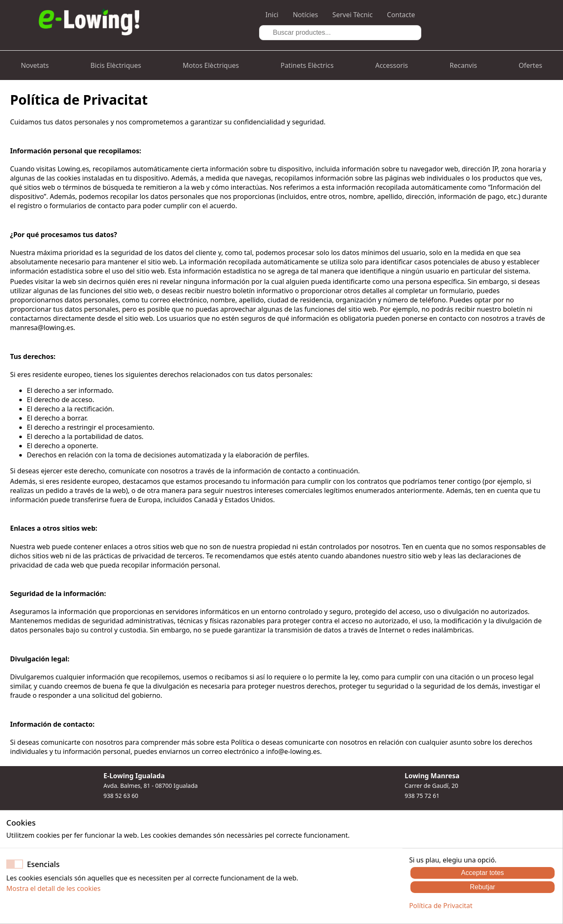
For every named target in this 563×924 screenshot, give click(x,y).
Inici (272, 15)
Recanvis (463, 65)
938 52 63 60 (121, 796)
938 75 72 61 (422, 796)
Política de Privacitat (441, 906)
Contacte (401, 15)
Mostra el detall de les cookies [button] (53, 888)
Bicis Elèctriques (116, 65)
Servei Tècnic (353, 15)
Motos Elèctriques (211, 65)
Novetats (35, 65)
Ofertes (530, 65)
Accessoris (392, 65)
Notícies (305, 15)
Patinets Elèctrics (307, 65)
